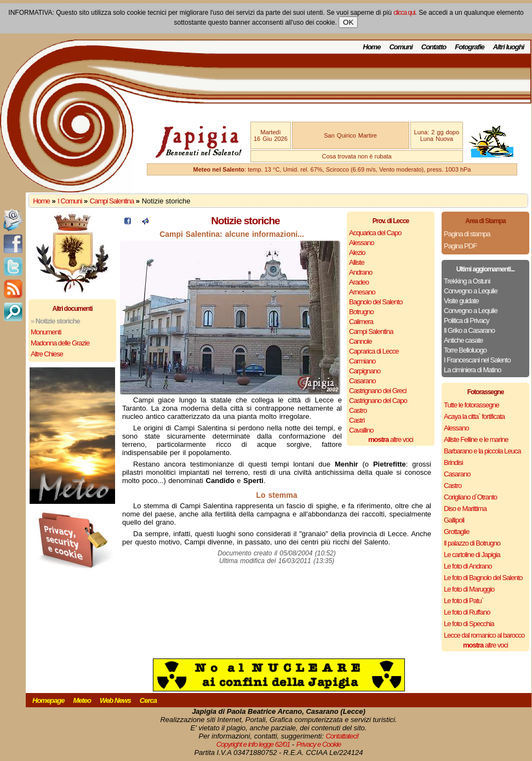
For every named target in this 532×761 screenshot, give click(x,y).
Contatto (434, 47)
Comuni (401, 47)
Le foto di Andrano (468, 566)
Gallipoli (454, 520)
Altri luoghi (509, 47)
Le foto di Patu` (464, 601)
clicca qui (404, 13)
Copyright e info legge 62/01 (253, 744)
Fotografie (470, 47)
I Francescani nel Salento (477, 360)
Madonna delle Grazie (60, 343)
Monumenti (46, 332)
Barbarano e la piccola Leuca (482, 451)
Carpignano (365, 371)
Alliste (357, 262)
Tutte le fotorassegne (471, 405)
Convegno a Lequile (471, 291)
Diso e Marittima (465, 509)
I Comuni (70, 201)
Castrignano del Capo (378, 401)
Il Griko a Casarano (469, 330)
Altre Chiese (47, 354)
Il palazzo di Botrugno (472, 543)
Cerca (148, 700)
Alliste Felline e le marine (476, 439)
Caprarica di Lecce (374, 351)
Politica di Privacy (467, 320)
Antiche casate (463, 340)
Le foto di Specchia (469, 624)
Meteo (82, 700)
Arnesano (362, 292)
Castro (358, 410)
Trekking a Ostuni (467, 281)
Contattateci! (342, 736)
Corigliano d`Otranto (470, 497)
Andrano (361, 272)
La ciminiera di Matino (472, 370)
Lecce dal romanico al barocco (484, 635)
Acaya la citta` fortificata (474, 416)
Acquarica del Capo (375, 233)
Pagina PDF (460, 246)
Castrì (357, 420)
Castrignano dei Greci (378, 391)
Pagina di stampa (467, 234)
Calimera (361, 322)
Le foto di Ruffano (467, 612)
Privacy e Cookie (319, 744)
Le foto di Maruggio (469, 589)
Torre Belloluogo (465, 350)
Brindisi (453, 462)
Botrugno (361, 312)
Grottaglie (456, 532)
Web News (115, 700)
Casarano (362, 381)
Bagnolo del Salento (376, 302)
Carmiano (362, 361)
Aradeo (359, 282)
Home (371, 47)
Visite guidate (461, 301)
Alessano (361, 243)
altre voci (391, 439)
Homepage (48, 700)
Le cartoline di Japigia (472, 555)
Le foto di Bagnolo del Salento (483, 578)
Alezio (357, 252)
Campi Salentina (112, 201)
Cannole (360, 341)
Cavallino (361, 430)
